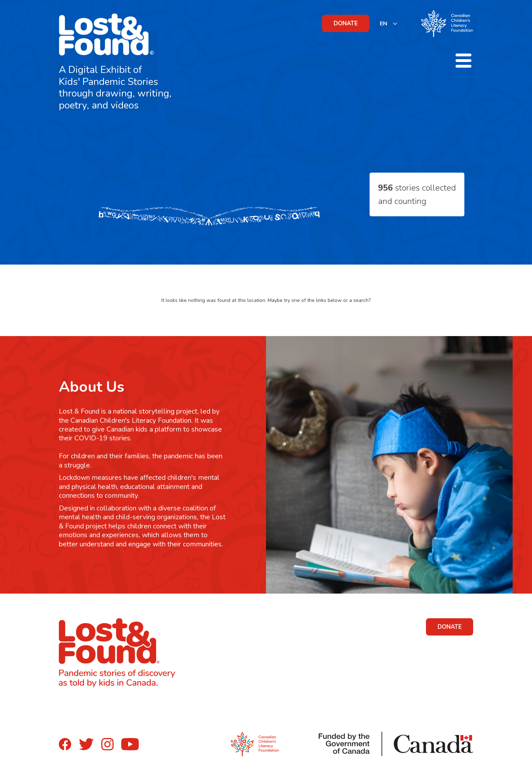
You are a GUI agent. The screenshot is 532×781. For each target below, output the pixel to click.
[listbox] (389, 23)
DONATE (346, 23)
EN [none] (383, 24)
